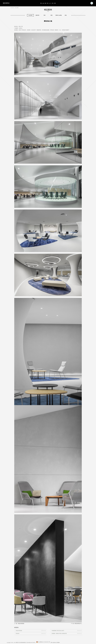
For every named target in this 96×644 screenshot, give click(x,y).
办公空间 (17, 8)
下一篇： (76, 624)
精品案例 (12, 8)
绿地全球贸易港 (19, 631)
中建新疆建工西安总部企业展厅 (58, 631)
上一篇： (19, 624)
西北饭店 (18, 633)
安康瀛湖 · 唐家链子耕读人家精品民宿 (59, 633)
